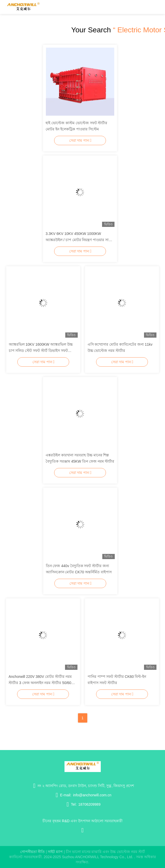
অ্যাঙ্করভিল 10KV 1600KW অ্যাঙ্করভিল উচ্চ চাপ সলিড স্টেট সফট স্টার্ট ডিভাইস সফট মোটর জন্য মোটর (41, 351)
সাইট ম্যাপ (55, 852)
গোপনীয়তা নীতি (33, 852)
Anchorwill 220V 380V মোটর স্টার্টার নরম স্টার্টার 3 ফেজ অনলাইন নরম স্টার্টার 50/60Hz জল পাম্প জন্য (42, 683)
